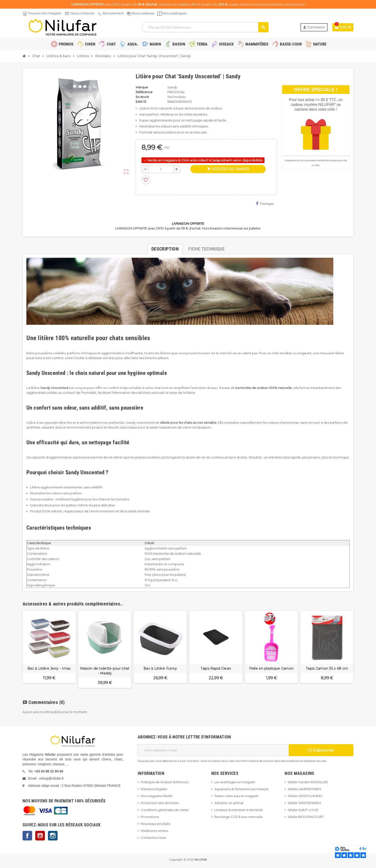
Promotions (150, 817)
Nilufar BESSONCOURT (306, 817)
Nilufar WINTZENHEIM (304, 803)
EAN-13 (141, 102)
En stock (142, 97)
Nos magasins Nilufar (157, 796)
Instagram (53, 836)
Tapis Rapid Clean (216, 668)
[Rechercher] (205, 27)
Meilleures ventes (154, 831)
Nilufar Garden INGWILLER (308, 782)
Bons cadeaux (143, 13)
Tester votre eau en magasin (236, 796)
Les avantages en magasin (235, 782)
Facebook (27, 836)
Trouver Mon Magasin (45, 13)
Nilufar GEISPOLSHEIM (305, 796)
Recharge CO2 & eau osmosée (238, 817)
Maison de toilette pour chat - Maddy (105, 671)
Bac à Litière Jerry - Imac (49, 668)
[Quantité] (161, 169)
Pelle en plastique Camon (271, 668)
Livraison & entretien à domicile (239, 810)
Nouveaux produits (156, 824)
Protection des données (160, 803)
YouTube (40, 836)
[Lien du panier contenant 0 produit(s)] (343, 27)
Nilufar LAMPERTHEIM (304, 789)
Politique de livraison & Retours (165, 782)
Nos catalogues (175, 13)
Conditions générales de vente (165, 810)
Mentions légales (154, 789)
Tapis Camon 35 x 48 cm (327, 668)
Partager (265, 203)
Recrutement (113, 13)
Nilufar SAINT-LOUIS (303, 810)
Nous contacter (83, 13)
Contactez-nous (153, 838)
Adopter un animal (229, 803)
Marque (142, 87)
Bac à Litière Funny (160, 668)
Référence (144, 92)
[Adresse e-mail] (213, 750)
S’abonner (321, 750)
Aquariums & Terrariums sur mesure (241, 789)
